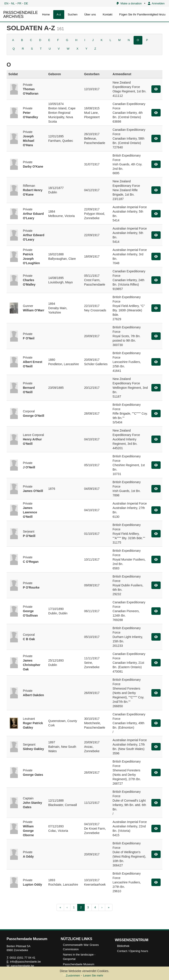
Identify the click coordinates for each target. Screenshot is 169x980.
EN (6, 3)
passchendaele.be (22, 966)
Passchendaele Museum (79, 964)
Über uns (90, 14)
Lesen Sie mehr (93, 975)
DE (26, 3)
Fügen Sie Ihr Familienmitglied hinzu (142, 14)
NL (13, 3)
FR (19, 3)
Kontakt (108, 14)
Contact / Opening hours (133, 951)
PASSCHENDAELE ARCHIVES (21, 15)
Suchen (73, 14)
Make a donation (129, 3)
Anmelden (156, 3)
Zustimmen (73, 975)
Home (46, 14)
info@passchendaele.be (26, 962)
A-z (59, 14)
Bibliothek (123, 946)
